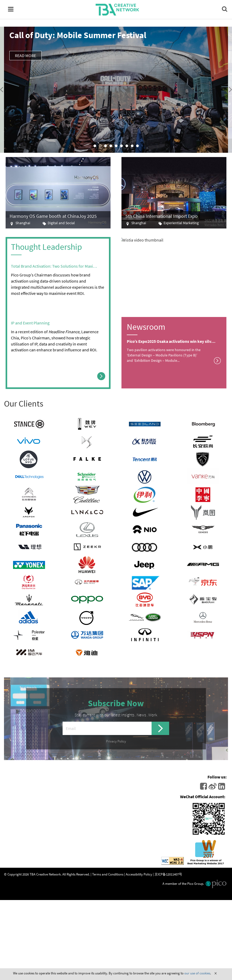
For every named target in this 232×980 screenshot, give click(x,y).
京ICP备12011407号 (168, 874)
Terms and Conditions (108, 874)
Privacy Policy (116, 741)
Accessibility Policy (139, 874)
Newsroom (146, 327)
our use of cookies (197, 973)
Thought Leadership (46, 247)
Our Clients (24, 404)
